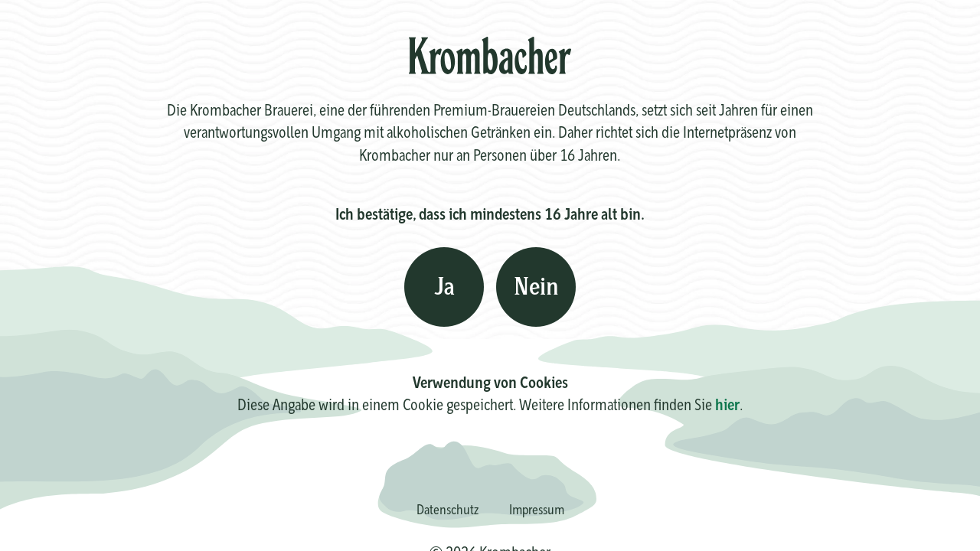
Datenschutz (448, 509)
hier (727, 404)
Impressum (537, 509)
